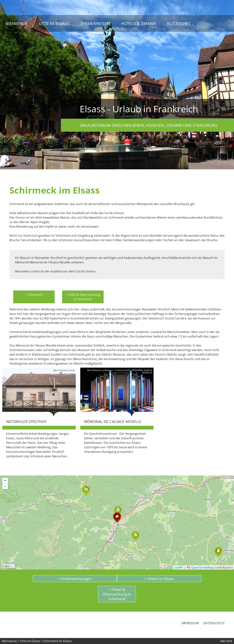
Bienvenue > (11, 641)
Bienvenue (17, 23)
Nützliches (179, 23)
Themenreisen (95, 23)
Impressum (190, 623)
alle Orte (226, 641)
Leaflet (179, 567)
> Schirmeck (34, 295)
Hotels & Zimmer (138, 23)
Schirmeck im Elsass (58, 641)
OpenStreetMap (203, 567)
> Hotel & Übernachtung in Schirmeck (83, 297)
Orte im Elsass (54, 23)
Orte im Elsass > (31, 641)
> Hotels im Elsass (159, 579)
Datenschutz (214, 623)
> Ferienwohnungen (75, 579)
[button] (136, 536)
